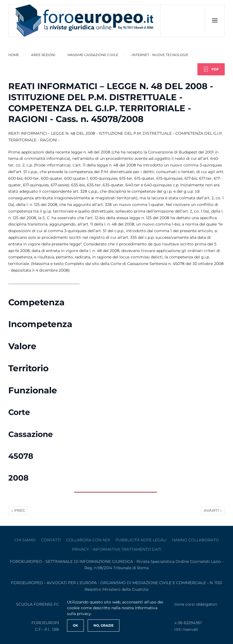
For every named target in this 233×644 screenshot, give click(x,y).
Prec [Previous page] (18, 510)
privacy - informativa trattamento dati (117, 549)
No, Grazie (104, 625)
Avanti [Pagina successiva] (213, 510)
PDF (211, 69)
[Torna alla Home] (85, 21)
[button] (215, 20)
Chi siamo (25, 540)
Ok (75, 625)
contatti (51, 540)
